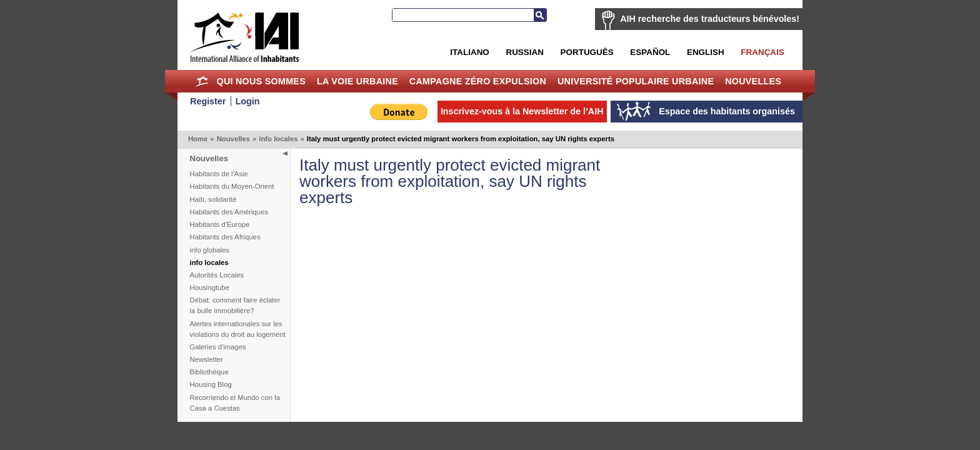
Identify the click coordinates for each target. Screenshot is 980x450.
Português (587, 52)
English (706, 52)
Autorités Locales (217, 275)
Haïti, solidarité (213, 199)
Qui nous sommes (261, 81)
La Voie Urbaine (357, 81)
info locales (278, 139)
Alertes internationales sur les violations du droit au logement (238, 329)
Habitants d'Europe (220, 224)
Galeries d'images (218, 347)
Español (650, 52)
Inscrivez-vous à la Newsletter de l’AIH (522, 111)
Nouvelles (753, 81)
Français (762, 52)
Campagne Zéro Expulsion (478, 81)
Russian (524, 52)
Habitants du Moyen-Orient (232, 186)
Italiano (469, 52)
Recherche (540, 15)
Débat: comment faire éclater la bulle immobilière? (235, 305)
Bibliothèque (209, 372)
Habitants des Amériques (229, 212)
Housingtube (210, 287)
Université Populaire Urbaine (636, 81)
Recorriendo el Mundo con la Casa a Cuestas (235, 403)
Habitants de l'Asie (219, 174)
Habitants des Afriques (225, 237)
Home (202, 81)
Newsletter (207, 359)
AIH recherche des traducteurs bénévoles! (710, 19)
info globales (210, 250)
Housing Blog (211, 384)
